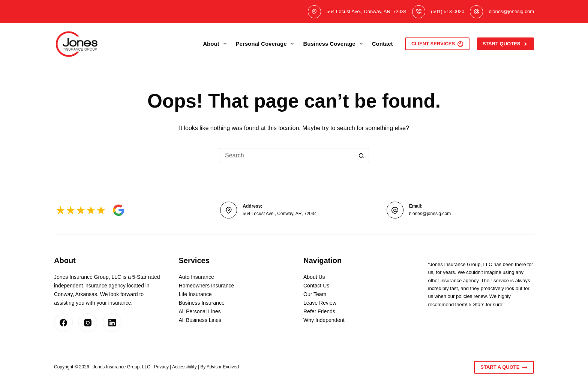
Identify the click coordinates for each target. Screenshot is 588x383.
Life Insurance (195, 294)
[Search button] (361, 156)
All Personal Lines (200, 311)
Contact (382, 44)
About (216, 44)
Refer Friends (319, 311)
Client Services (437, 44)
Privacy (161, 367)
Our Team (315, 294)
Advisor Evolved (223, 367)
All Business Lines (200, 320)
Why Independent (324, 320)
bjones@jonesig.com (511, 11)
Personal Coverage (266, 44)
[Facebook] (63, 323)
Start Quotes (505, 44)
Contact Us (316, 286)
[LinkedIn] (112, 323)
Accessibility (184, 367)
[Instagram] (88, 323)
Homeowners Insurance (207, 286)
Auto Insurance (196, 277)
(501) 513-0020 (448, 11)
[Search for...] (286, 156)
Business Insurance (202, 303)
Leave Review (320, 303)
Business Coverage (334, 44)
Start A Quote (504, 367)
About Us (314, 277)
